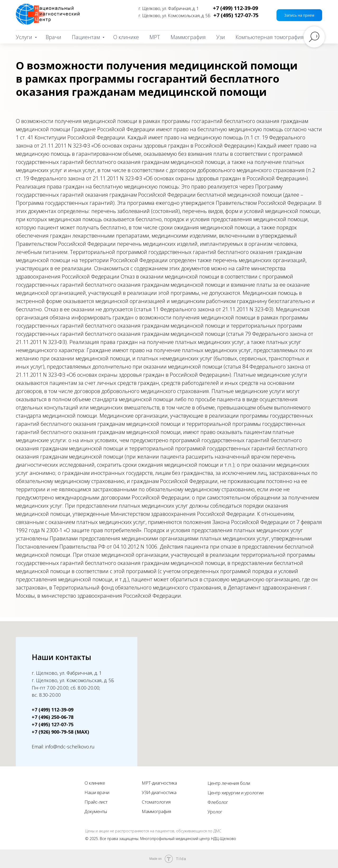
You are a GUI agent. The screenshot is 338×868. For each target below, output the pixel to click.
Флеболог (218, 802)
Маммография (188, 37)
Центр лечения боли (229, 783)
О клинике (126, 37)
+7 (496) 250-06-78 (53, 717)
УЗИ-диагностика (159, 792)
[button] (299, 15)
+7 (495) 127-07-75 (236, 15)
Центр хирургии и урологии (236, 793)
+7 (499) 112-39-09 (235, 8)
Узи (221, 37)
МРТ (155, 37)
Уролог (215, 812)
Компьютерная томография (270, 37)
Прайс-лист (96, 802)
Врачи (53, 37)
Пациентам (86, 37)
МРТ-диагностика (159, 783)
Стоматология (156, 802)
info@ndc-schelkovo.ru (70, 747)
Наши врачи (97, 792)
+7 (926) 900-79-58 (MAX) (60, 732)
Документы (96, 811)
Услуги (25, 37)
